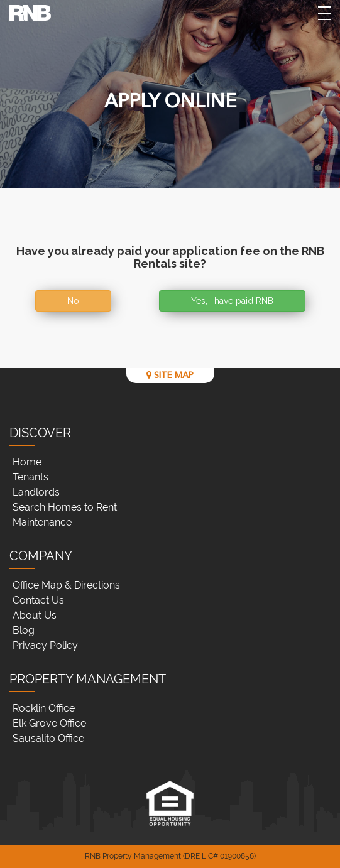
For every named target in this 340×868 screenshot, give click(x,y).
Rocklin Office (44, 708)
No (73, 301)
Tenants (30, 477)
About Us (35, 615)
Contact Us (38, 600)
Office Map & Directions (66, 585)
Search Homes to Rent (65, 507)
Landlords (36, 492)
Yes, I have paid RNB (232, 301)
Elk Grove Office (49, 723)
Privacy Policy (45, 645)
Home (27, 462)
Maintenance (42, 522)
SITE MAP (170, 375)
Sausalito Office (48, 738)
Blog (24, 630)
